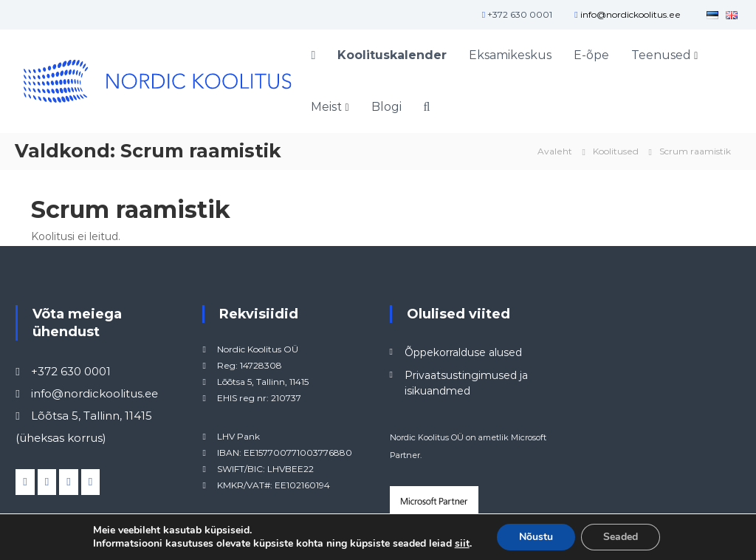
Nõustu (536, 537)
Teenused (661, 55)
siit (462, 544)
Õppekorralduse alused (463, 352)
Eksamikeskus (510, 55)
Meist (326, 107)
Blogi (386, 107)
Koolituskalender (392, 55)
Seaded (621, 537)
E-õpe (591, 55)
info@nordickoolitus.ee (630, 14)
